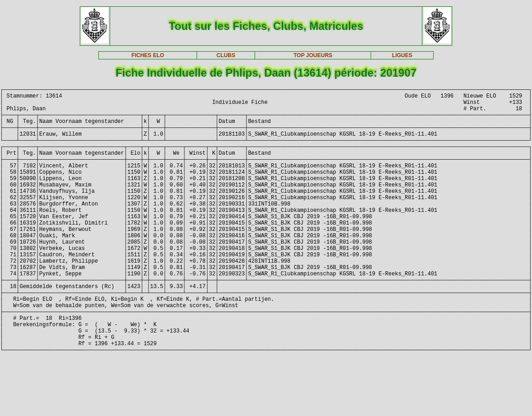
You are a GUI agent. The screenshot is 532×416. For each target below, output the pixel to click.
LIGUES (402, 55)
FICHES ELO (148, 55)
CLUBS (226, 55)
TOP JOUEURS (313, 55)
